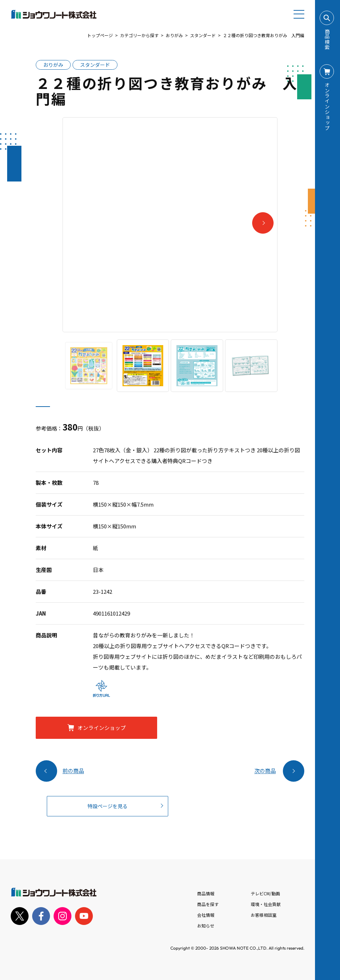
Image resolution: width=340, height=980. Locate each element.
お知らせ (206, 926)
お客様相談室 (264, 915)
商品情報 (206, 893)
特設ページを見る (107, 806)
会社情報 (206, 915)
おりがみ (174, 35)
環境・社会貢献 (266, 904)
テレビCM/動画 (265, 893)
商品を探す (208, 904)
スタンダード (203, 35)
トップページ (100, 35)
